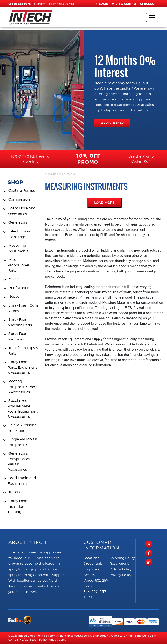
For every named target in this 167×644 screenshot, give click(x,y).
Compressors (19, 199)
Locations (91, 558)
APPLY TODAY (112, 123)
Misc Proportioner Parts (18, 265)
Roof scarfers (19, 288)
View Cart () (124, 4)
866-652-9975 (20, 4)
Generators (18, 222)
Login (102, 4)
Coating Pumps (22, 190)
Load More (104, 203)
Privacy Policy (121, 575)
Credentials (93, 564)
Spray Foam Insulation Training (18, 506)
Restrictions (119, 564)
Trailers (14, 492)
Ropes (14, 296)
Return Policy (121, 569)
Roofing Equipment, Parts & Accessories (22, 387)
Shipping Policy (122, 558)
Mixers (14, 279)
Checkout (148, 4)
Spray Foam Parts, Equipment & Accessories (22, 367)
